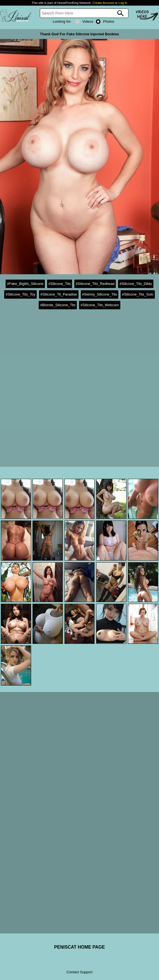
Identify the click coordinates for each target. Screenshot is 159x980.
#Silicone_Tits (60, 284)
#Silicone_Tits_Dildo (136, 284)
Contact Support (79, 972)
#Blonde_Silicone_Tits (58, 305)
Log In (123, 3)
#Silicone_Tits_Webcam (100, 305)
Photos (105, 21)
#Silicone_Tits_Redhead (95, 284)
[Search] (84, 13)
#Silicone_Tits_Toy (20, 294)
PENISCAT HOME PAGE (79, 947)
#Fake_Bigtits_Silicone (25, 284)
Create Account (103, 3)
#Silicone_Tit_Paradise (59, 294)
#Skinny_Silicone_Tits (100, 294)
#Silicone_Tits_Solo (138, 294)
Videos (84, 21)
